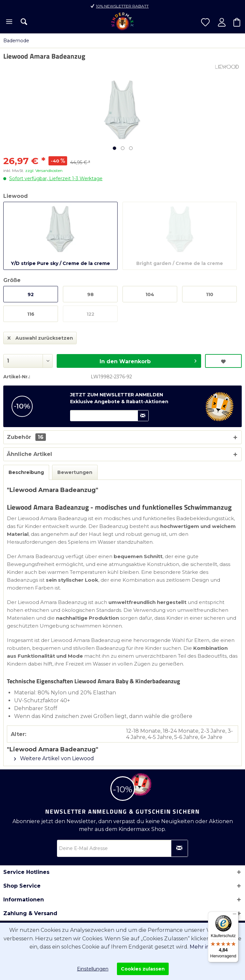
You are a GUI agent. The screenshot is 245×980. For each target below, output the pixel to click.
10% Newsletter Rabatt (122, 6)
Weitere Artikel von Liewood (54, 758)
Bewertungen (75, 472)
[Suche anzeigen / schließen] (24, 22)
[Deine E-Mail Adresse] (122, 848)
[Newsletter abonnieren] (179, 848)
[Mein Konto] (222, 22)
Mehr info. (203, 947)
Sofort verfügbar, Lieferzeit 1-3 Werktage (56, 179)
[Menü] (9, 22)
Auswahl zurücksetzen (40, 337)
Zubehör (26, 437)
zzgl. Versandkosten (44, 170)
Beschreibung (26, 472)
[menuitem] (9, 22)
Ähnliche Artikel (29, 454)
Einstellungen (93, 969)
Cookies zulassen (143, 969)
